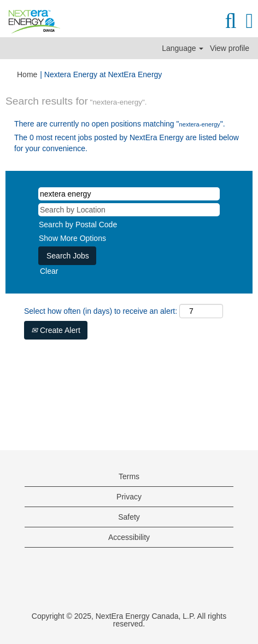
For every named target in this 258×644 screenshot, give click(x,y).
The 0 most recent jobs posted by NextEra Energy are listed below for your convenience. (127, 143)
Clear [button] (49, 271)
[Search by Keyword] (129, 194)
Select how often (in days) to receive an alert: (101, 311)
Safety (129, 517)
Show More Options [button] (72, 238)
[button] (250, 21)
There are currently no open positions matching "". (120, 124)
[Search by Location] (129, 210)
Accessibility (129, 537)
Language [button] (183, 48)
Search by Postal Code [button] (78, 225)
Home (27, 74)
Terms (129, 476)
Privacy (129, 497)
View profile (230, 48)
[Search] (231, 21)
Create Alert (56, 330)
